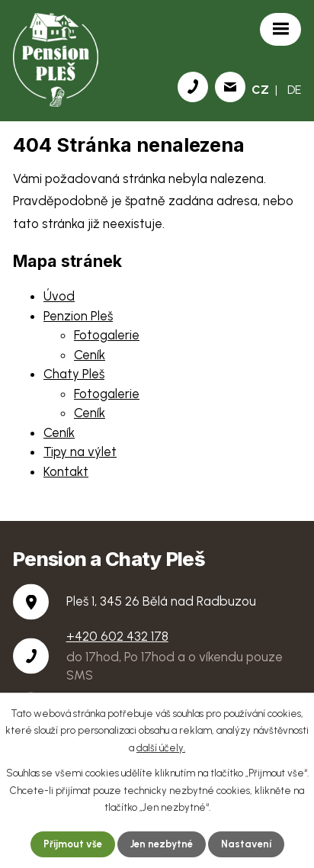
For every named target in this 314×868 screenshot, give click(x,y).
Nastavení (246, 844)
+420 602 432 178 (117, 636)
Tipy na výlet (80, 452)
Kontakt (66, 471)
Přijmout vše (73, 844)
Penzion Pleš (78, 316)
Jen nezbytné (162, 844)
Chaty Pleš (74, 374)
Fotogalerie (107, 335)
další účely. (161, 749)
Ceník (90, 355)
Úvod (59, 296)
